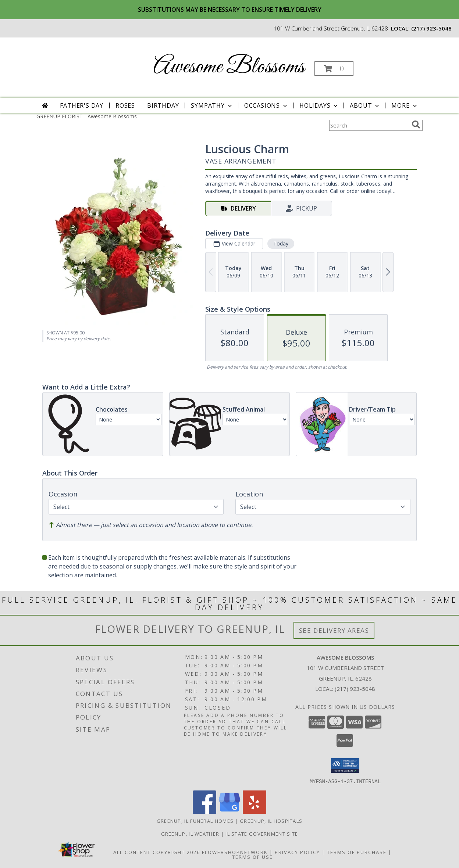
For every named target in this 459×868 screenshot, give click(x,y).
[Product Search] (369, 125)
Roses (125, 105)
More (405, 105)
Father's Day (82, 105)
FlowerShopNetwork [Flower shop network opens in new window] (235, 852)
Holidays (319, 105)
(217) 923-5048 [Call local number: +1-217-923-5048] (431, 28)
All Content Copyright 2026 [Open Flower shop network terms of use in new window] (157, 852)
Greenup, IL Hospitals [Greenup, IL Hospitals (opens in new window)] (271, 821)
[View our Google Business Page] (230, 812)
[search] (416, 125)
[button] (334, 69)
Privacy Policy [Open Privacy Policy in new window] (297, 852)
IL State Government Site (262, 833)
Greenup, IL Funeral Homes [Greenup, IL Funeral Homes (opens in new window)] (195, 821)
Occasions (266, 105)
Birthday (163, 105)
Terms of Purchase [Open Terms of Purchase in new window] (357, 852)
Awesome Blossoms (229, 67)
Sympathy (212, 105)
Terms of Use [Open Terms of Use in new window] (252, 857)
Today (281, 243)
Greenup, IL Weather (190, 833)
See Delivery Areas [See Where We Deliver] (334, 630)
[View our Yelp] (255, 812)
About (365, 105)
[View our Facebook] (204, 812)
